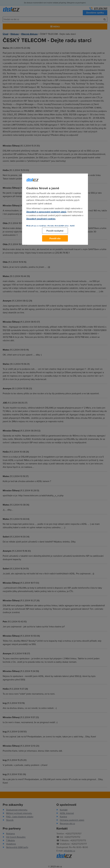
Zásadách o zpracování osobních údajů (46, 212)
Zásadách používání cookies (41, 219)
